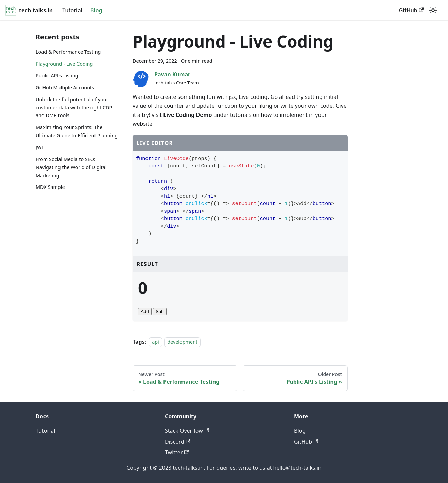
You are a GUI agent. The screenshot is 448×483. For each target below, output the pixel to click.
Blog (96, 10)
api (156, 342)
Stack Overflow (187, 431)
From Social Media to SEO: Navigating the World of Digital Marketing (71, 167)
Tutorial (72, 10)
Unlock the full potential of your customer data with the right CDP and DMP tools (74, 108)
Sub (160, 312)
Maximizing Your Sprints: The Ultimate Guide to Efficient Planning (77, 131)
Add (145, 312)
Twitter (177, 452)
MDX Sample (50, 187)
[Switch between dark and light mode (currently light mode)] (433, 10)
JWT (40, 147)
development (182, 342)
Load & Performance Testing (68, 52)
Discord (178, 442)
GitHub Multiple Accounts (65, 87)
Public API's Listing (57, 76)
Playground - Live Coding (64, 64)
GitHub (411, 10)
